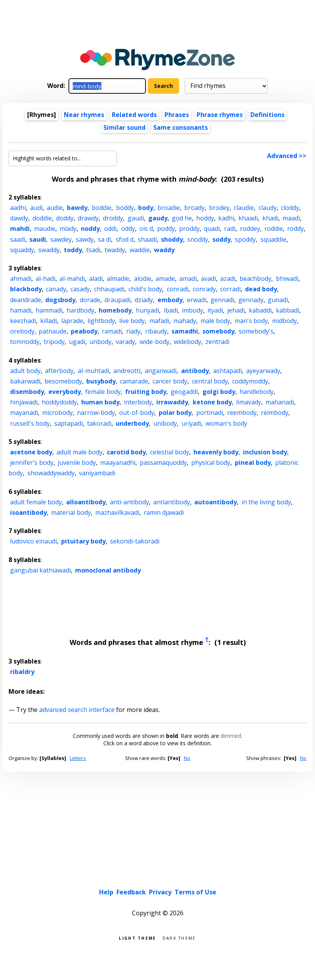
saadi (18, 239)
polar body (175, 413)
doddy (65, 218)
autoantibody (216, 502)
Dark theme (179, 938)
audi (36, 208)
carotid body (126, 452)
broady (194, 208)
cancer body (170, 381)
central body (210, 381)
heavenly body (216, 452)
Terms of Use (195, 892)
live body (132, 321)
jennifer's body (32, 462)
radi (230, 229)
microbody (57, 413)
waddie (140, 250)
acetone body (31, 452)
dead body (261, 289)
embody (170, 300)
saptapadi (68, 423)
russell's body (30, 423)
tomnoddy (25, 342)
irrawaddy (172, 402)
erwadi (197, 300)
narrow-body (96, 413)
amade (165, 279)
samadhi (185, 331)
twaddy (115, 250)
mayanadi (24, 413)
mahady (185, 321)
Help (106, 892)
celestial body (170, 452)
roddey (250, 229)
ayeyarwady (263, 371)
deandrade (26, 300)
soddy (222, 239)
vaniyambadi (97, 473)
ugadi (77, 342)
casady (80, 289)
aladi (96, 279)
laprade (72, 321)
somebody (218, 331)
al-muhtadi (93, 371)
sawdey (61, 239)
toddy (73, 250)
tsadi (93, 250)
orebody (22, 331)
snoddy (198, 239)
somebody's (256, 331)
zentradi (217, 342)
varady (125, 342)
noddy (90, 229)
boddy (125, 208)
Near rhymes (84, 115)
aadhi (18, 208)
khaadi (248, 218)
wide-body (155, 342)
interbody (138, 402)
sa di (104, 239)
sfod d (125, 239)
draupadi (117, 300)
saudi (38, 239)
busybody (101, 381)
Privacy (160, 892)
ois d (146, 229)
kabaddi (260, 310)
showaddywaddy (51, 473)
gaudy (158, 218)
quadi (212, 229)
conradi (178, 289)
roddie (274, 229)
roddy (295, 229)
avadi (208, 279)
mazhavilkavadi (117, 512)
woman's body (226, 423)
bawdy (77, 208)
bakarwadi (25, 381)
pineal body (253, 462)
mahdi (20, 229)
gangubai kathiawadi (40, 570)
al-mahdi (72, 279)
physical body (211, 462)
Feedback (131, 892)
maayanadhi (118, 462)
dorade (90, 300)
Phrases (177, 115)
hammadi (49, 310)
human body (100, 402)
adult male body (80, 452)
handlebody (257, 392)
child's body (145, 289)
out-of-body (137, 413)
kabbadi (288, 310)
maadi (291, 218)
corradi (230, 289)
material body (71, 512)
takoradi (99, 423)
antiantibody (172, 502)
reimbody (275, 413)
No (187, 758)
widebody (187, 342)
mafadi (159, 321)
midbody (284, 321)
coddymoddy (250, 381)
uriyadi (191, 423)
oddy (128, 229)
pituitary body (83, 541)
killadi (49, 321)
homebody (115, 310)
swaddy (49, 250)
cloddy (290, 208)
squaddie (273, 239)
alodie (143, 279)
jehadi (236, 310)
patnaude (53, 331)
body (146, 208)
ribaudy (156, 331)
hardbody (80, 310)
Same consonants (181, 127)
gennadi (222, 300)
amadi (188, 279)
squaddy (22, 250)
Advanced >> (287, 156)
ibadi (171, 310)
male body (215, 321)
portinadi (210, 413)
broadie (169, 208)
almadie (118, 279)
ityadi (215, 310)
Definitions (267, 115)
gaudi (136, 218)
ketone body (212, 402)
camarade (134, 381)
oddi (110, 229)
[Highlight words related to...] (63, 158)
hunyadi (147, 310)
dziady (144, 300)
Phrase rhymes (220, 115)
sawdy (85, 239)
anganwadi (161, 371)
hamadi (21, 310)
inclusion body (265, 452)
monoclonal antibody (108, 570)
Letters (78, 758)
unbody (100, 342)
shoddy (172, 239)
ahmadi (21, 279)
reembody (242, 413)
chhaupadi (109, 289)
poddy (166, 229)
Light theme (137, 938)
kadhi (226, 218)
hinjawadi (24, 402)
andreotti (127, 371)
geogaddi (184, 392)
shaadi (147, 239)
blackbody (26, 289)
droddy (113, 218)
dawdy (19, 218)
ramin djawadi (164, 512)
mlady (68, 229)
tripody (54, 342)
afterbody (59, 371)
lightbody (101, 321)
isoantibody (28, 512)
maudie (45, 229)
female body (103, 392)
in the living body (266, 502)
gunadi (278, 300)
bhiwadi (287, 279)
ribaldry (22, 672)
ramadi (112, 331)
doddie (42, 218)
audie (55, 208)
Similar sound (124, 127)
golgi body (219, 392)
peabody (84, 331)
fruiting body (146, 392)
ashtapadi (228, 371)
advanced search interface (77, 710)
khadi (270, 218)
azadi (228, 279)
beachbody (255, 279)
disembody (27, 392)
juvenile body (77, 462)
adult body (25, 371)
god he (182, 218)
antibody (195, 371)
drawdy (88, 218)
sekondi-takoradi (135, 541)
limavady (249, 402)
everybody (65, 392)
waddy (164, 250)
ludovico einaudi (33, 541)
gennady (251, 300)
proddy (189, 229)
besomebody (63, 381)
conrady (204, 289)
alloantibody (86, 502)
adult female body (36, 502)
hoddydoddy (59, 402)
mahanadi (280, 402)
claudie (244, 208)
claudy (268, 208)
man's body (251, 321)
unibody (165, 423)
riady (133, 331)
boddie (102, 208)
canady (56, 289)
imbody (193, 310)
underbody (132, 423)
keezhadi (23, 321)
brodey (219, 208)
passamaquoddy (163, 462)
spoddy (245, 239)
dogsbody (60, 300)
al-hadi (45, 279)
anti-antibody (129, 502)
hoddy (205, 218)
